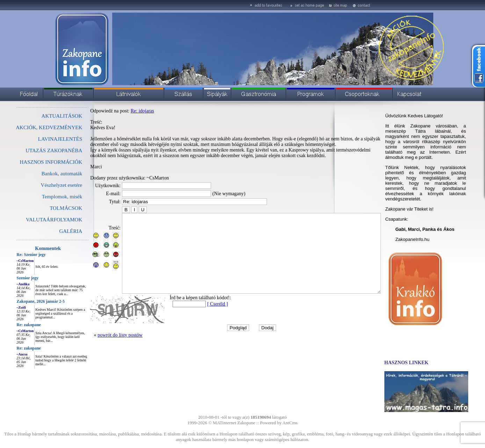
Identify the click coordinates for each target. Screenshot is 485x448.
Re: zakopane (13, 325)
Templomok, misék (46, 197)
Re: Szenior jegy (15, 255)
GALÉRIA (55, 231)
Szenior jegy (12, 278)
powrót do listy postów (104, 351)
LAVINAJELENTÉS (44, 139)
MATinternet (225, 423)
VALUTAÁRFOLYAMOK (38, 220)
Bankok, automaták (46, 174)
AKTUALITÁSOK (46, 116)
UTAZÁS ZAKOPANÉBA (38, 150)
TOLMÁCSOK (50, 208)
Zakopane (246, 423)
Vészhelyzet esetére (46, 185)
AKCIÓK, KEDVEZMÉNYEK (33, 127)
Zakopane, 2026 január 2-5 (25, 301)
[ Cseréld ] (202, 320)
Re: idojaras (127, 111)
